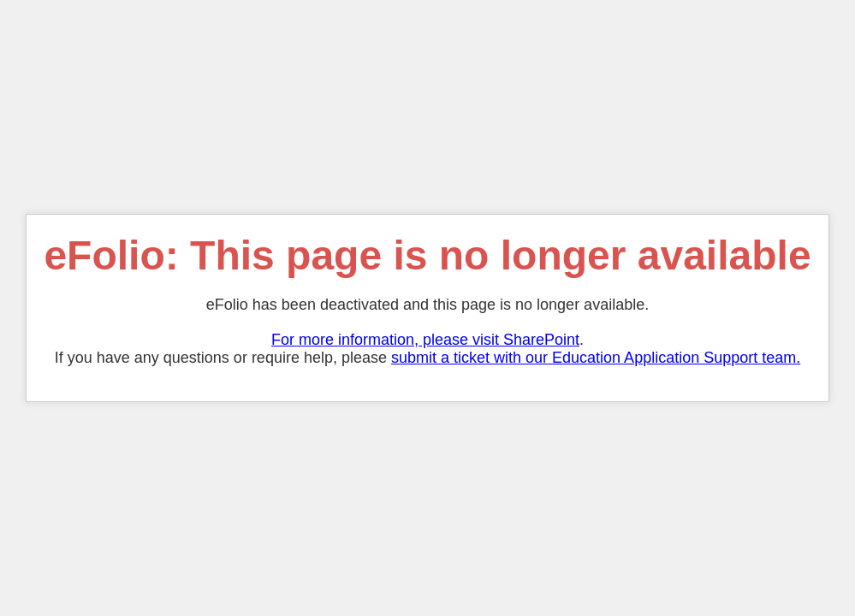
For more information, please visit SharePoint (425, 340)
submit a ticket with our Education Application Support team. (596, 358)
